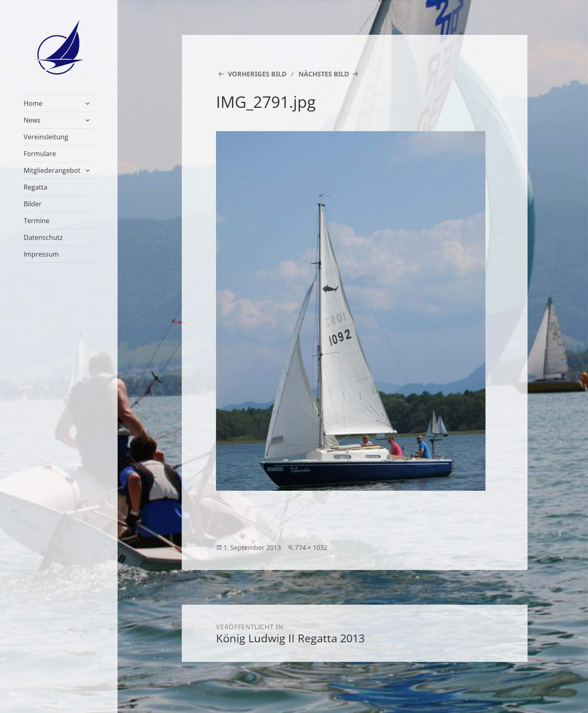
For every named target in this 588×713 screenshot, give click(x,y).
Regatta (36, 187)
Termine (37, 221)
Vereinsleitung (46, 137)
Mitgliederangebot (52, 170)
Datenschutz (43, 237)
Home (33, 103)
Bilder (33, 204)
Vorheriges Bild (257, 74)
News (32, 120)
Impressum (41, 254)
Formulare (40, 154)
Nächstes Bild (324, 74)
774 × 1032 (311, 548)
